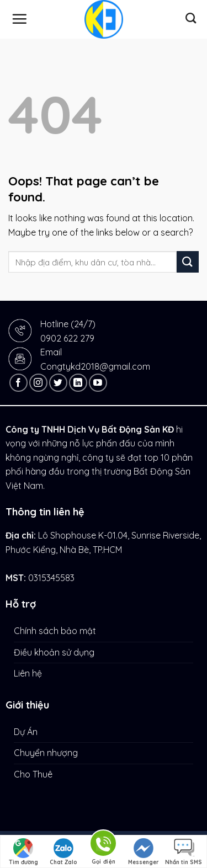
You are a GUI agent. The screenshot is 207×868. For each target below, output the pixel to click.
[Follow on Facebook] (18, 383)
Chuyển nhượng (46, 753)
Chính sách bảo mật (55, 631)
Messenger (144, 852)
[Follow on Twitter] (58, 383)
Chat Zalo (63, 852)
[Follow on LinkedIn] (78, 383)
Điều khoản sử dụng (54, 652)
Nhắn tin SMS (184, 852)
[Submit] (188, 262)
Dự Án (26, 732)
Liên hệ (28, 673)
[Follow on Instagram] (38, 383)
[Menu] (19, 19)
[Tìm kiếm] (191, 18)
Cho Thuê (33, 774)
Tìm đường (23, 852)
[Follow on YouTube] (98, 383)
